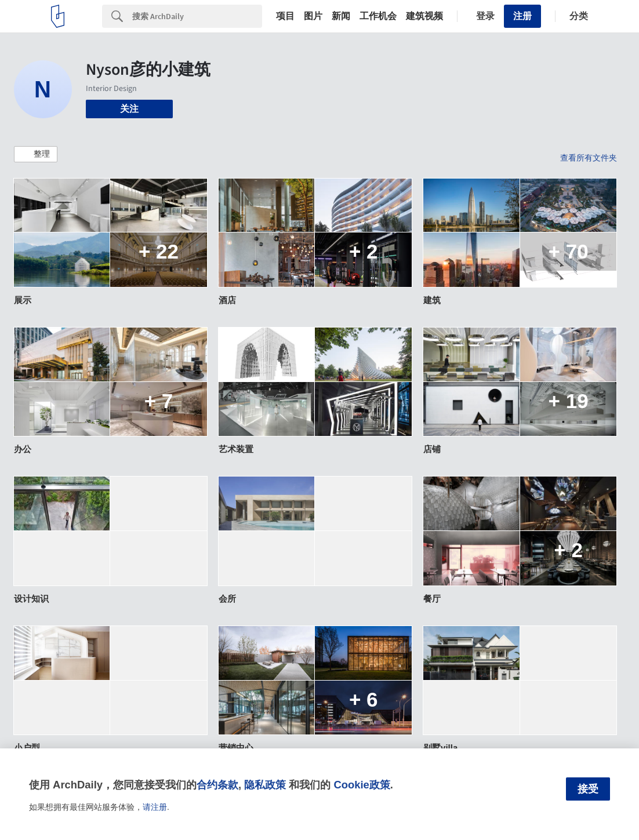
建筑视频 (424, 16)
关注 (129, 109)
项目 (285, 16)
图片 (313, 16)
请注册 (155, 807)
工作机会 (378, 16)
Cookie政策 (362, 785)
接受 (588, 789)
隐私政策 (265, 785)
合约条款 (217, 785)
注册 (522, 16)
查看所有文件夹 (589, 158)
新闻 (341, 16)
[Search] (197, 16)
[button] (36, 154)
